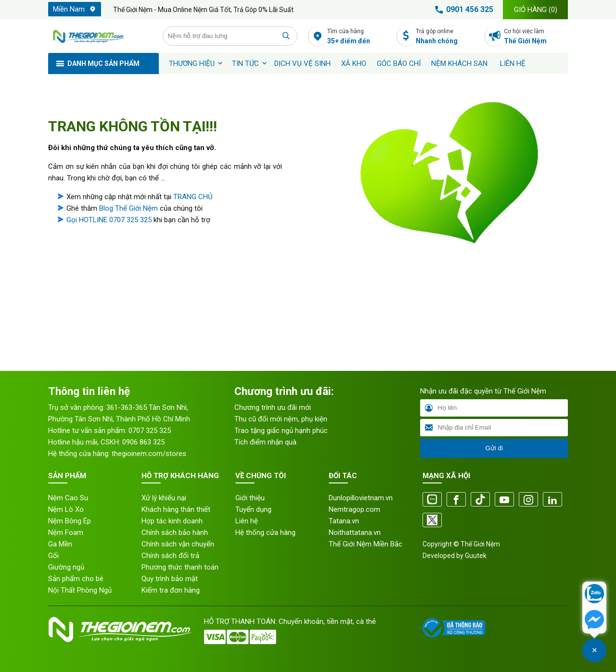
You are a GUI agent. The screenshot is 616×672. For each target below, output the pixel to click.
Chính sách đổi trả (170, 556)
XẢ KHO (354, 63)
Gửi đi (494, 448)
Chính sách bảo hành (175, 533)
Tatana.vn (344, 521)
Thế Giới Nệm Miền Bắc (366, 544)
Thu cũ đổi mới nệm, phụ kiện (281, 419)
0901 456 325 (462, 10)
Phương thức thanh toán (180, 567)
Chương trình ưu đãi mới (273, 407)
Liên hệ (513, 63)
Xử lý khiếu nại (164, 498)
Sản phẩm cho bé (76, 579)
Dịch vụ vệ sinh (302, 63)
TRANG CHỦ (193, 197)
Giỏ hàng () (536, 10)
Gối (53, 556)
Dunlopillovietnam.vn (361, 498)
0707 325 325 (150, 431)
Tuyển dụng (253, 509)
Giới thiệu (250, 498)
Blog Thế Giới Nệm (128, 208)
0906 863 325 (143, 442)
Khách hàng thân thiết (176, 509)
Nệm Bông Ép (70, 521)
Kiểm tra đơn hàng (171, 590)
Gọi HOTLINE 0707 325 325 (109, 220)
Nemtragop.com (354, 509)
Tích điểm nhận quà (265, 442)
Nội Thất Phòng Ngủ (80, 590)
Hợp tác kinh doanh (172, 521)
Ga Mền (60, 544)
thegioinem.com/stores (149, 454)
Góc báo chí (399, 63)
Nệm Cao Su (68, 498)
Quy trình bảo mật (170, 579)
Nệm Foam (66, 533)
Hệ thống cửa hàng (265, 533)
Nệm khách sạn (459, 63)
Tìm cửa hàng (359, 37)
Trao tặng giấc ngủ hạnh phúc (281, 431)
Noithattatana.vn (355, 533)
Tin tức (245, 63)
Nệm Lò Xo (66, 509)
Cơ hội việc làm (536, 37)
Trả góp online (448, 37)
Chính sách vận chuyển (178, 544)
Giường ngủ (66, 567)
